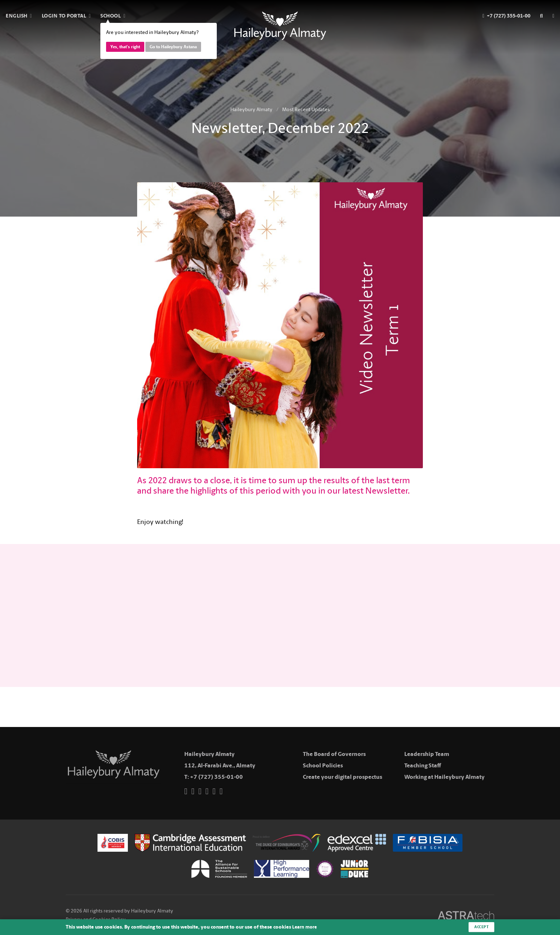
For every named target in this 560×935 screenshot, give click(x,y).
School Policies (323, 765)
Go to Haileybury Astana (173, 47)
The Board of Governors (334, 754)
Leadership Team (427, 754)
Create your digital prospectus (342, 777)
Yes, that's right (125, 47)
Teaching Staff (423, 765)
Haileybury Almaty (251, 110)
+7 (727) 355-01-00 (216, 777)
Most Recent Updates (306, 110)
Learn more (305, 927)
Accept (481, 927)
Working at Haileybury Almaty (444, 777)
